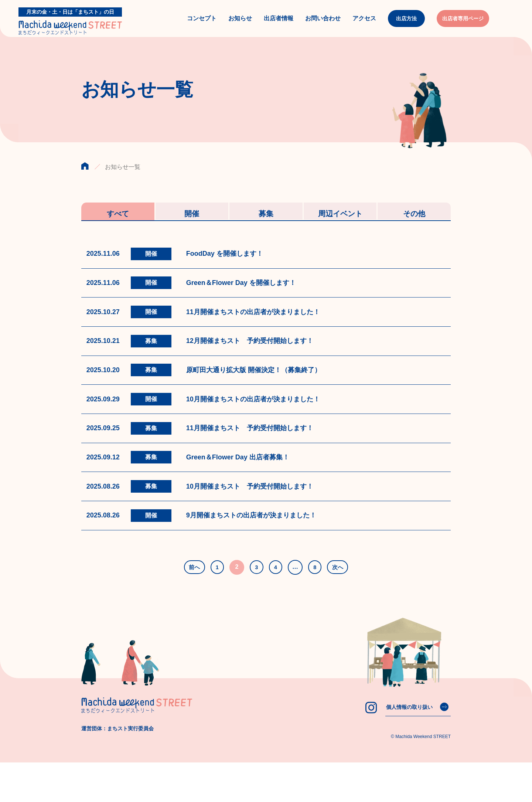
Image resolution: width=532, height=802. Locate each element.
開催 (192, 225)
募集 (266, 225)
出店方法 (406, 25)
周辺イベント (340, 225)
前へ (190, 607)
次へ (342, 607)
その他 (414, 225)
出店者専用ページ (463, 25)
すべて (118, 225)
